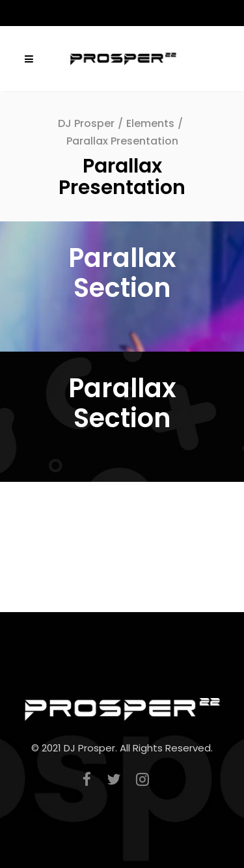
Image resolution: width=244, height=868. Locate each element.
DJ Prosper (86, 123)
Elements (150, 123)
